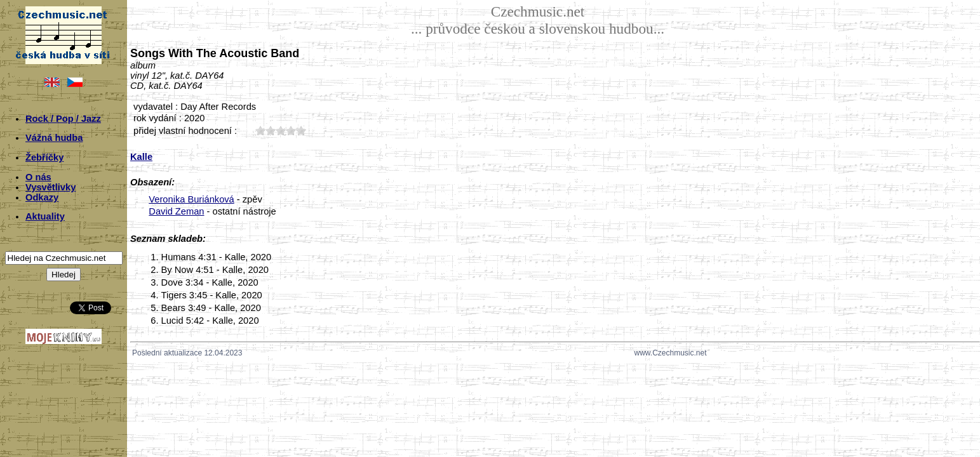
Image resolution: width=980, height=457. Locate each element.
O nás (38, 177)
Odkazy (42, 197)
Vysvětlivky (50, 187)
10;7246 (260, 130)
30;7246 (281, 130)
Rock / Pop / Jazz (63, 119)
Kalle (141, 157)
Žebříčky (44, 157)
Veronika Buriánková (191, 199)
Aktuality (45, 216)
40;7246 (291, 130)
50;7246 (301, 130)
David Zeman (176, 211)
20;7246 (271, 130)
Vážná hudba (54, 138)
